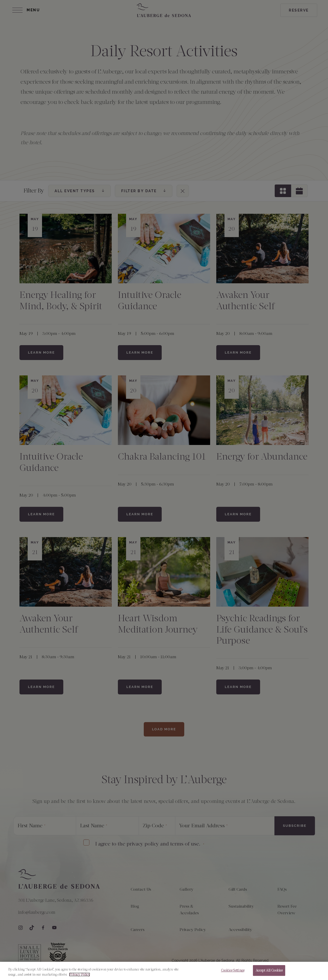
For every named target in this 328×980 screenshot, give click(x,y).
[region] (164, 971)
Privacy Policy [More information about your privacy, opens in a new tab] (80, 974)
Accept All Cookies (269, 970)
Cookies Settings (233, 970)
